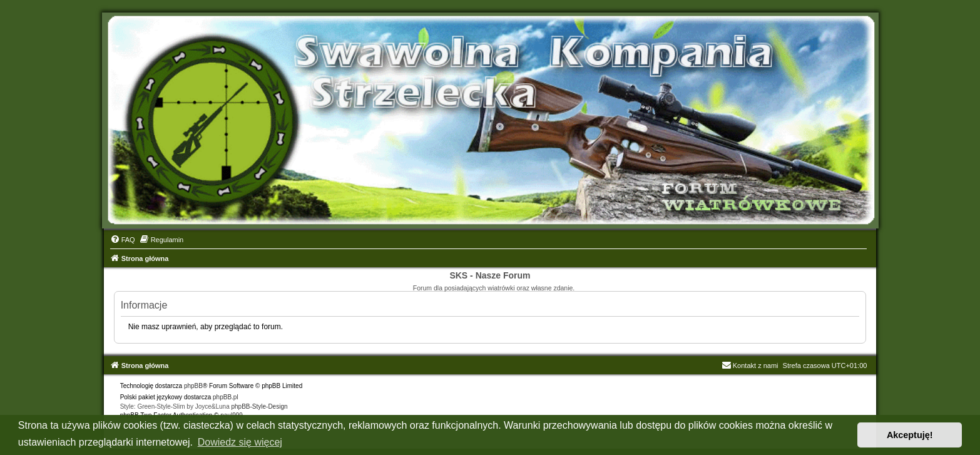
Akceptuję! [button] (910, 435)
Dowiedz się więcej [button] (240, 442)
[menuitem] (123, 240)
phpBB (193, 386)
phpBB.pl (226, 397)
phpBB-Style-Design (259, 406)
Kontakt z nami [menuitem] (750, 366)
